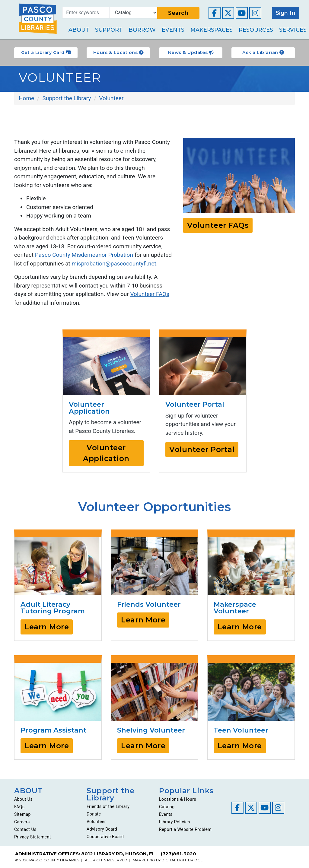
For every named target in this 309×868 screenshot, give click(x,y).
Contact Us (25, 829)
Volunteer (96, 822)
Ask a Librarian (263, 52)
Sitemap (22, 814)
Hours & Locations (118, 52)
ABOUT (28, 791)
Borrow (142, 30)
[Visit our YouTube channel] (242, 13)
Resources (256, 30)
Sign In (286, 13)
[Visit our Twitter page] (228, 13)
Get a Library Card (46, 52)
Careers (22, 822)
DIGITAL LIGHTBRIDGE (182, 860)
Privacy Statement (33, 837)
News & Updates (191, 52)
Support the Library (111, 794)
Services (293, 30)
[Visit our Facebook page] (215, 13)
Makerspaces (212, 30)
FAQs (19, 807)
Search (178, 13)
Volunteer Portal (202, 449)
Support (109, 30)
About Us (23, 799)
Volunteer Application (106, 453)
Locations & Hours (178, 799)
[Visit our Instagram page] (255, 13)
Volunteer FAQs (150, 294)
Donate (94, 814)
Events (173, 30)
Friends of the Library (108, 806)
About (79, 30)
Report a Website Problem (185, 829)
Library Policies (175, 822)
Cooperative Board (105, 837)
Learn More (47, 627)
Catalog (167, 807)
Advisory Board (102, 829)
